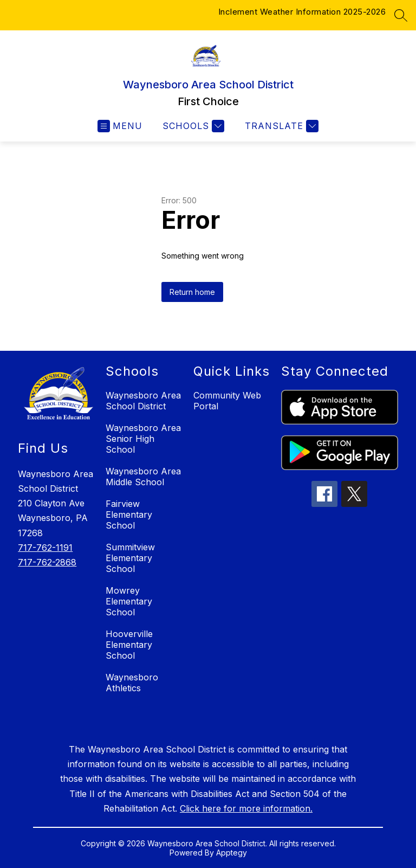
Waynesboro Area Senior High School (143, 439)
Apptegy (232, 853)
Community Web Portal (227, 401)
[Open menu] (120, 126)
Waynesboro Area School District (143, 401)
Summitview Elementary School (130, 558)
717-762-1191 (45, 548)
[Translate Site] (280, 126)
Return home (192, 292)
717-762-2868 (47, 562)
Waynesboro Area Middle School (143, 477)
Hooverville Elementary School (129, 645)
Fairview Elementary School (129, 515)
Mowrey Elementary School (129, 601)
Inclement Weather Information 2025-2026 (302, 12)
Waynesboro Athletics (132, 683)
